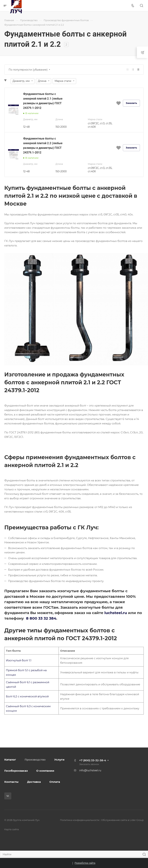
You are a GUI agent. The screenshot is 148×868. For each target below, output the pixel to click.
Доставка (34, 782)
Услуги (59, 760)
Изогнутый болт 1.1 (19, 660)
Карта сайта (12, 829)
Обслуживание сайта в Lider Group (122, 820)
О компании (45, 771)
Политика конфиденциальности (80, 820)
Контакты (11, 782)
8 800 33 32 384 (41, 618)
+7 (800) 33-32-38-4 (93, 760)
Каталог (10, 760)
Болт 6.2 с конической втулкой (27, 696)
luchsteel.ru (116, 613)
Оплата (55, 782)
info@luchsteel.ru (90, 770)
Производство (35, 760)
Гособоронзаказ (16, 771)
